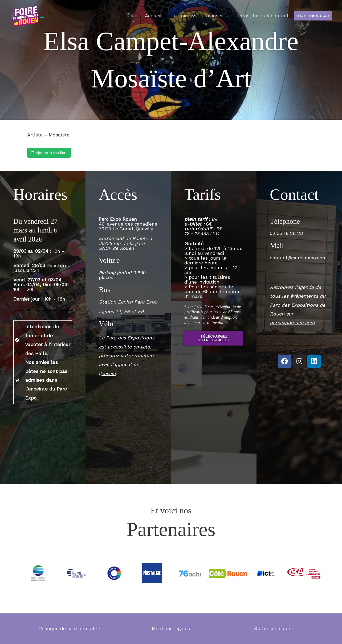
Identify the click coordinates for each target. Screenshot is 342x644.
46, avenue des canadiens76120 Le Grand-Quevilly (127, 236)
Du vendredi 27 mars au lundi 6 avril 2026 (36, 230)
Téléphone (286, 221)
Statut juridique (272, 628)
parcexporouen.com (293, 323)
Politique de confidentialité (70, 628)
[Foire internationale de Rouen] (34, 20)
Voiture (110, 265)
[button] (307, 20)
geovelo (108, 378)
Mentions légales (171, 628)
